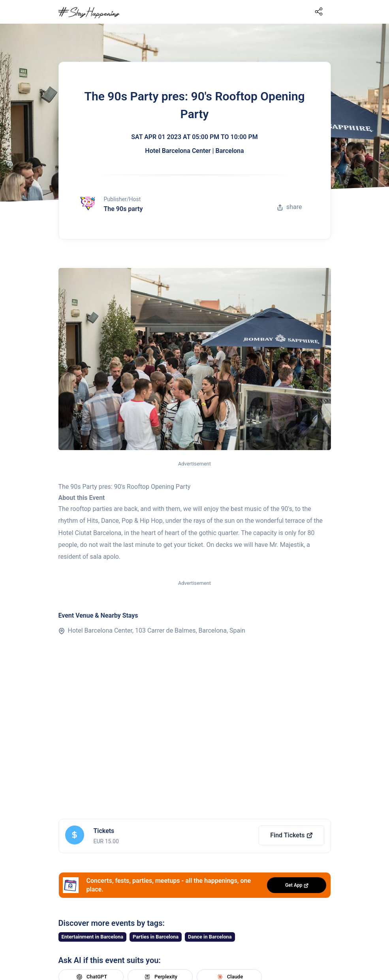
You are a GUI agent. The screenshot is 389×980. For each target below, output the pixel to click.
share (289, 207)
